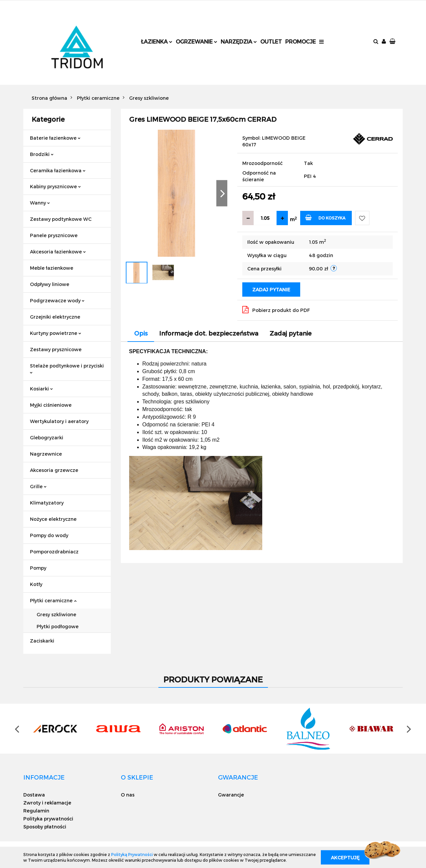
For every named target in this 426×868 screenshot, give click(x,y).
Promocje (301, 41)
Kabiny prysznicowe (55, 186)
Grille (38, 486)
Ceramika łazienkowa (58, 170)
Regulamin (36, 811)
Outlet (271, 41)
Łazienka (157, 41)
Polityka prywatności (48, 819)
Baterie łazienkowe (55, 138)
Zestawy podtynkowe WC (61, 219)
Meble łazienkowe (52, 268)
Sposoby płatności (45, 827)
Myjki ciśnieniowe (51, 405)
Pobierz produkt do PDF (276, 310)
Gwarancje (231, 795)
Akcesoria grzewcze (54, 470)
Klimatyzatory (47, 503)
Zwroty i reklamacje (47, 803)
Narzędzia (239, 41)
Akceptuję (345, 857)
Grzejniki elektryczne (55, 317)
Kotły (36, 584)
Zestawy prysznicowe (56, 349)
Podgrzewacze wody (57, 300)
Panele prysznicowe (54, 235)
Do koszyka (325, 217)
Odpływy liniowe (50, 284)
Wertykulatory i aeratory (59, 421)
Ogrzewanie (197, 41)
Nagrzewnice (46, 454)
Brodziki (42, 154)
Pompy (38, 568)
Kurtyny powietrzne (56, 333)
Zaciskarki (42, 641)
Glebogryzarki (47, 437)
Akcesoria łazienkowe (58, 252)
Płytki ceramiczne (53, 600)
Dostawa (34, 795)
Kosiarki (41, 389)
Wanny (40, 203)
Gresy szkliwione (56, 614)
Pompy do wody (49, 535)
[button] (393, 42)
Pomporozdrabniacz (54, 552)
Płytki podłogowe (58, 626)
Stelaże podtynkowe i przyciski (67, 368)
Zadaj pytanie (271, 289)
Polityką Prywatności (132, 854)
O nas (128, 795)
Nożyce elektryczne (53, 519)
